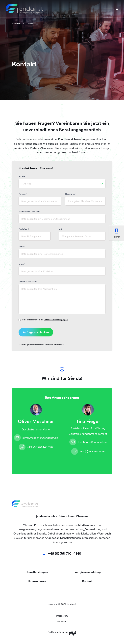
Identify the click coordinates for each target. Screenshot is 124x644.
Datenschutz (62, 622)
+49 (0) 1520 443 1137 (36, 447)
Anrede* (22, 176)
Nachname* (70, 194)
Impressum (62, 616)
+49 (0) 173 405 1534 (88, 451)
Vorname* (23, 194)
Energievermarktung (87, 572)
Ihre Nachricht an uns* (28, 281)
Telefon (22, 246)
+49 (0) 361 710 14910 (65, 553)
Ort (60, 229)
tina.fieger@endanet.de (88, 442)
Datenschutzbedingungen (56, 320)
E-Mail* (22, 264)
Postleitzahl (24, 229)
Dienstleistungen (37, 572)
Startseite (16, 23)
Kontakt (87, 581)
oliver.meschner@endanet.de (36, 438)
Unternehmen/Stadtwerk (29, 211)
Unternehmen (37, 581)
